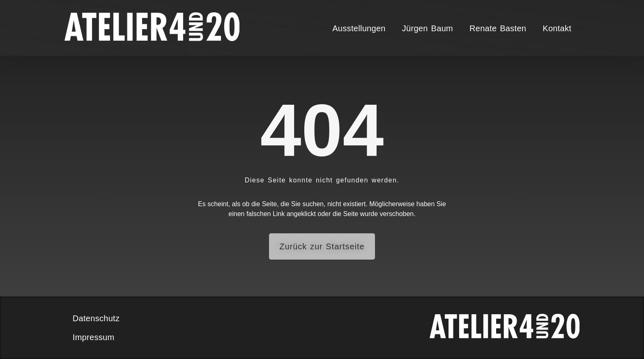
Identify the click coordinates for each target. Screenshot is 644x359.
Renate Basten (498, 28)
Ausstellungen (359, 28)
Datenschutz (96, 318)
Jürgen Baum (428, 28)
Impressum (94, 337)
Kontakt (557, 28)
